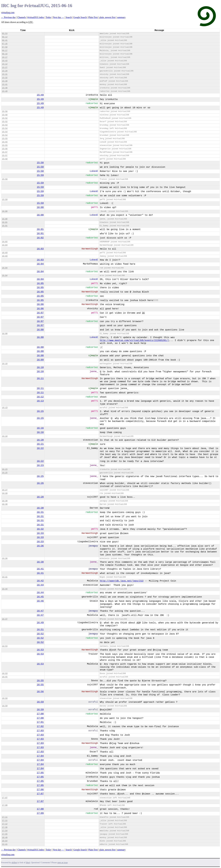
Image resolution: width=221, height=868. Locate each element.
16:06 (40, 304)
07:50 (5, 47)
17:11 (5, 817)
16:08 (40, 330)
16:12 (40, 397)
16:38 (40, 562)
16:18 (5, 436)
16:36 (40, 546)
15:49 (5, 91)
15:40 (5, 81)
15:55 (5, 139)
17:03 (40, 731)
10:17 (5, 57)
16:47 (40, 611)
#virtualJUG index (36, 17)
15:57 (5, 152)
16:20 (40, 440)
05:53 (5, 34)
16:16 (40, 428)
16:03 (5, 245)
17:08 (5, 805)
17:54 (5, 831)
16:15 (40, 411)
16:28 (5, 493)
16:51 (40, 630)
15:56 (5, 149)
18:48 (5, 838)
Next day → (59, 17)
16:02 (40, 238)
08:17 (5, 51)
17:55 (5, 834)
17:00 (40, 714)
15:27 (5, 68)
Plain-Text (93, 17)
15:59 (40, 175)
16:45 (40, 597)
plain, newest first (107, 17)
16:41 (40, 569)
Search (69, 17)
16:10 (5, 364)
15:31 (5, 74)
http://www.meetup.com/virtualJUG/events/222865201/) (135, 340)
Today (49, 17)
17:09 (40, 813)
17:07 (40, 794)
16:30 (5, 501)
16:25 (5, 473)
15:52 (5, 118)
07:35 (5, 44)
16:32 (40, 529)
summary (121, 17)
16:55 (5, 677)
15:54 (5, 128)
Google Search (80, 17)
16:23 (40, 465)
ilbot (28, 863)
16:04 (40, 264)
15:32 (5, 78)
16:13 (40, 401)
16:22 (40, 448)
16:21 (40, 444)
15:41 (5, 84)
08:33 (5, 54)
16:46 (40, 601)
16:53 (5, 646)
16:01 (5, 222)
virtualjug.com (8, 13)
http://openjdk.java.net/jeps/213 (122, 581)
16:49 (40, 623)
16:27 (5, 490)
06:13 (5, 37)
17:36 (5, 827)
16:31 (40, 512)
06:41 (5, 40)
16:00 (40, 207)
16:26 (40, 483)
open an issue (62, 863)
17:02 (40, 726)
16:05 (40, 283)
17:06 (40, 790)
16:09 (40, 360)
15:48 (5, 88)
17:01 (40, 722)
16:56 (40, 692)
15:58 (5, 159)
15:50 (5, 111)
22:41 (5, 844)
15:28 (5, 71)
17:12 (5, 824)
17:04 (40, 756)
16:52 (40, 634)
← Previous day (8, 17)
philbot (14, 863)
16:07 (40, 313)
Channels (22, 17)
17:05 (40, 773)
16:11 (40, 379)
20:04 (5, 841)
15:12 (5, 64)
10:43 (5, 61)
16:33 (40, 533)
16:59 (5, 698)
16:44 (40, 585)
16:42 (40, 581)
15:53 (5, 125)
